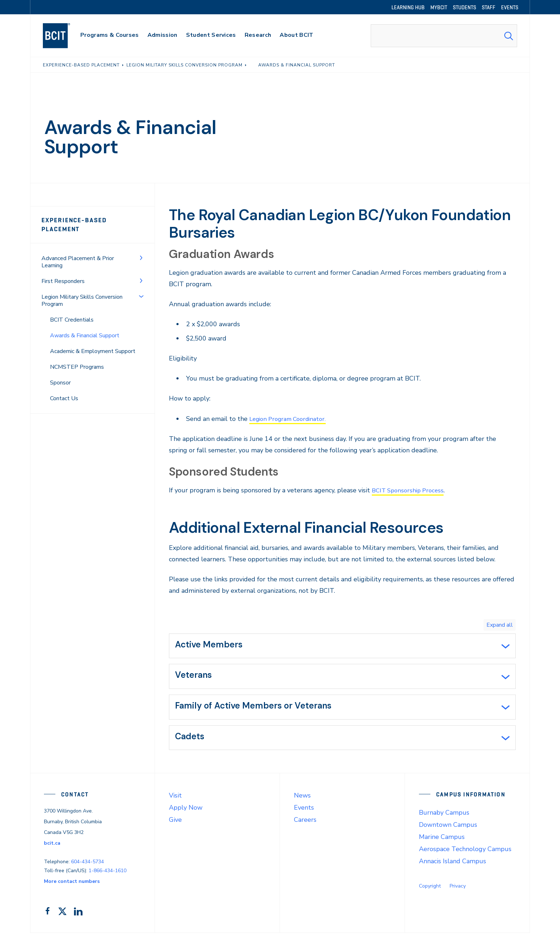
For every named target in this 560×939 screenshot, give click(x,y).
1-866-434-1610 (107, 877)
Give (175, 826)
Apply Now (186, 814)
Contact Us (64, 398)
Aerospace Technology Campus (465, 855)
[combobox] (444, 36)
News (302, 802)
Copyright (430, 892)
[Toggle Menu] (141, 258)
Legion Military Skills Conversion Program (82, 300)
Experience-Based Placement (74, 225)
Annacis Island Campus (452, 868)
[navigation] (63, 36)
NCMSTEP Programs (77, 367)
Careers (305, 826)
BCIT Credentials (72, 320)
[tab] (342, 647)
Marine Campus (442, 843)
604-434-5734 (87, 868)
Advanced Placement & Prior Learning (78, 262)
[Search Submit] (509, 36)
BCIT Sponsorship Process (410, 490)
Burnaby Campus (444, 819)
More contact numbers (72, 887)
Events (304, 814)
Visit (175, 802)
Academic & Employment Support (93, 351)
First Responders (63, 281)
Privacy (458, 892)
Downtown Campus (448, 831)
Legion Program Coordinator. (292, 419)
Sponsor (60, 383)
